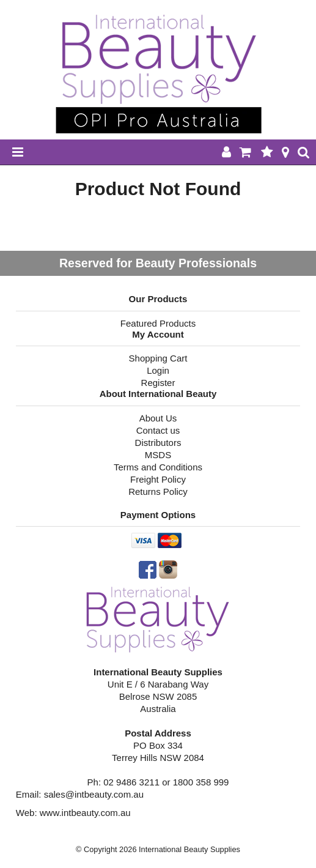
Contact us (158, 430)
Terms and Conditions (158, 467)
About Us (158, 418)
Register (158, 383)
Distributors (158, 443)
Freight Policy (158, 479)
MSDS (158, 455)
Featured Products (158, 323)
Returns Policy (158, 491)
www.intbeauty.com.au (85, 813)
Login (158, 370)
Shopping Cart (158, 358)
